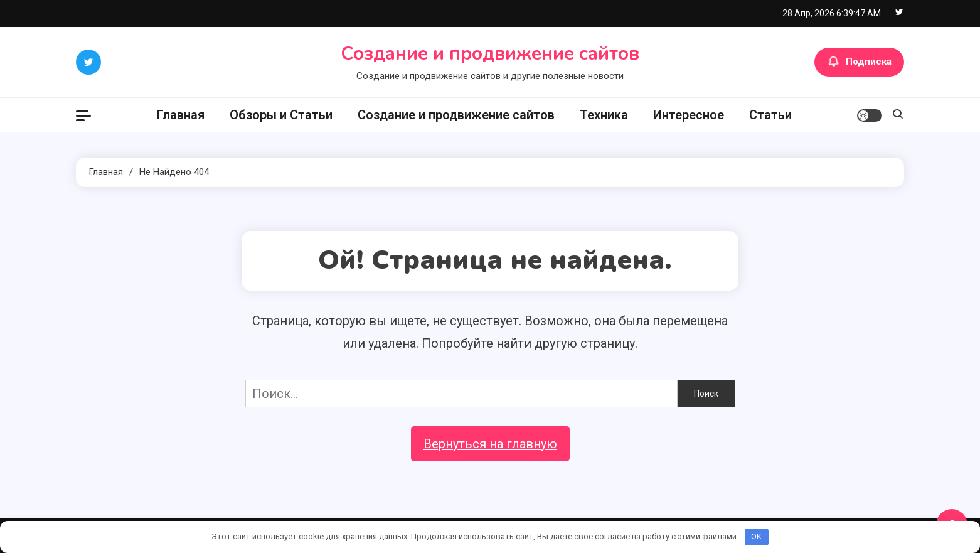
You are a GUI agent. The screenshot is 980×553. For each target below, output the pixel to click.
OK (756, 536)
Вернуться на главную (490, 444)
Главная (181, 115)
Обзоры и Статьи (281, 115)
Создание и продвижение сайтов (490, 54)
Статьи (770, 115)
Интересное (689, 115)
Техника (604, 115)
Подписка (859, 62)
